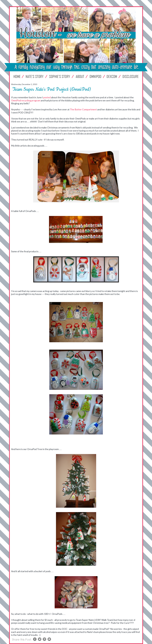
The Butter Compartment (84, 109)
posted (47, 97)
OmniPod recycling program (26, 100)
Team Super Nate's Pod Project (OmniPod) (52, 89)
